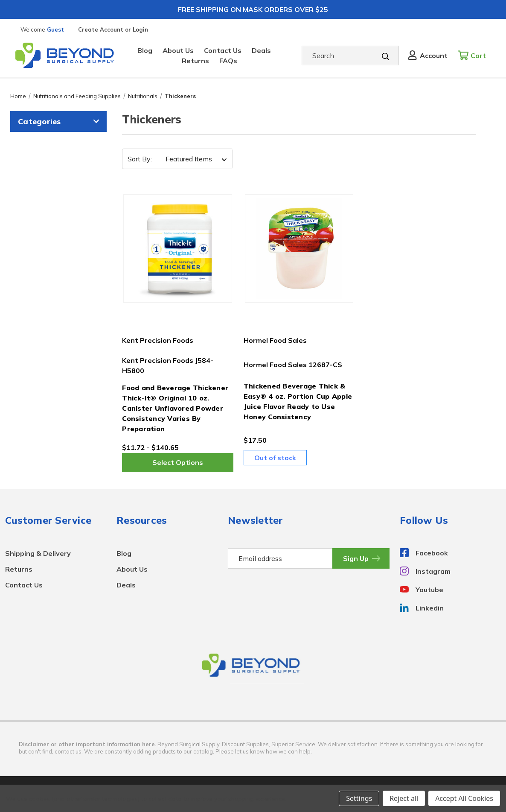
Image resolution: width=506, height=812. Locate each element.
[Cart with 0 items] (474, 55)
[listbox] (193, 159)
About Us (178, 50)
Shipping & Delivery (38, 553)
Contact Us (223, 50)
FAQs (228, 61)
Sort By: (140, 159)
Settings (359, 798)
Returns (195, 61)
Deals (261, 50)
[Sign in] (427, 55)
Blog (145, 50)
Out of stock (275, 458)
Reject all (404, 798)
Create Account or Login (113, 29)
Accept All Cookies (464, 798)
